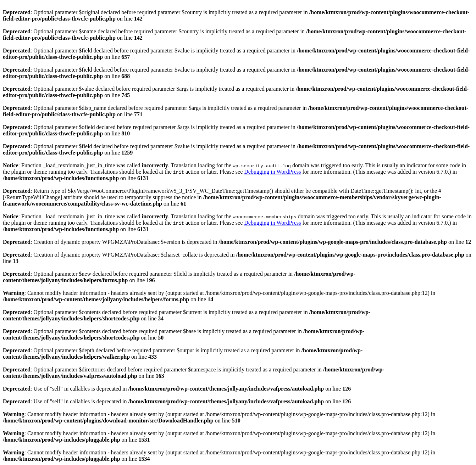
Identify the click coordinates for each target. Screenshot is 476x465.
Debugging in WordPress (272, 172)
